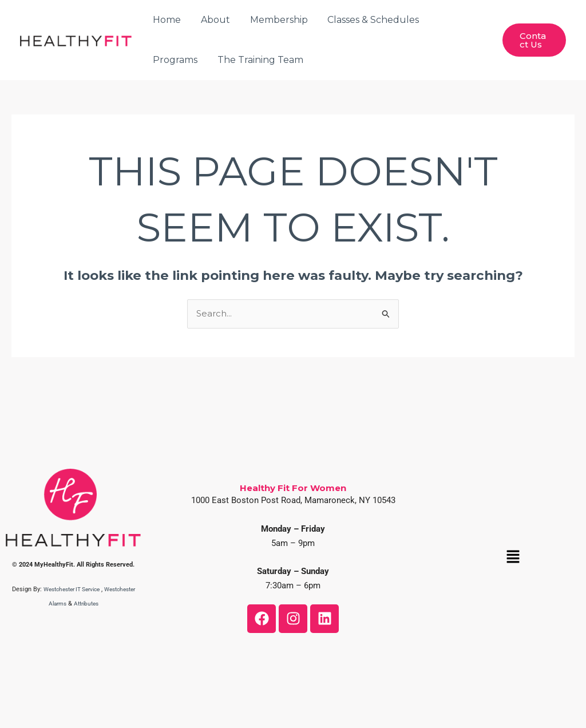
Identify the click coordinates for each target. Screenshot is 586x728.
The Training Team (195, 60)
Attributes (106, 604)
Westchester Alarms (55, 604)
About (213, 20)
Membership (275, 20)
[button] (513, 557)
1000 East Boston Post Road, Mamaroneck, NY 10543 (293, 500)
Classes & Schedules (368, 20)
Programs (454, 20)
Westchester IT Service (88, 589)
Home (166, 20)
